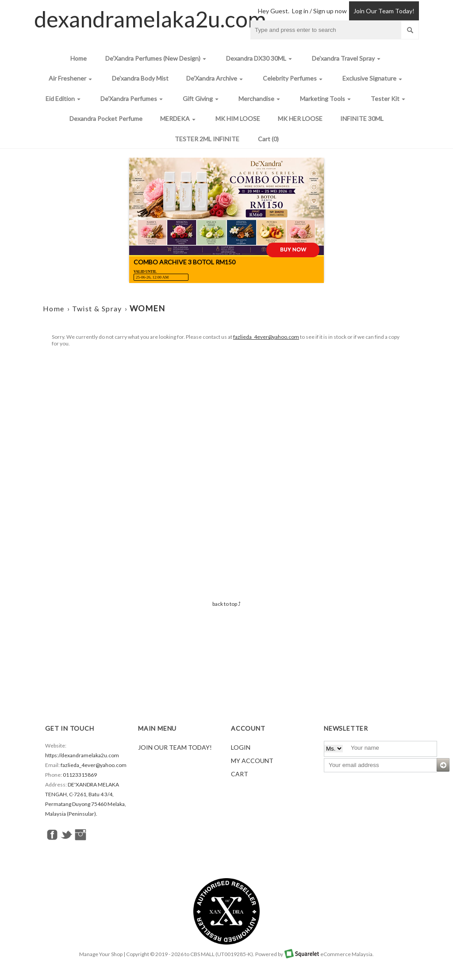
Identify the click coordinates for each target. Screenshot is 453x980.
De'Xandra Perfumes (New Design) (157, 59)
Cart (240, 774)
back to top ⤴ (226, 604)
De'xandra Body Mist (140, 78)
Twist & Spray (97, 308)
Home (79, 58)
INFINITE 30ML (362, 118)
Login (241, 747)
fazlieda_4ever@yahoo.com (266, 337)
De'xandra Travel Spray (347, 59)
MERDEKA (179, 119)
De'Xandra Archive (216, 79)
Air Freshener (71, 79)
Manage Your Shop (101, 954)
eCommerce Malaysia (346, 954)
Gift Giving (202, 99)
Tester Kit (389, 99)
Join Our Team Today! (384, 11)
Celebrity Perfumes (294, 79)
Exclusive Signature (373, 79)
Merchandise (260, 99)
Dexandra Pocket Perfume (106, 118)
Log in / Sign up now (319, 11)
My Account (252, 761)
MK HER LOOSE (300, 118)
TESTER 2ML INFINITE (207, 139)
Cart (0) (268, 139)
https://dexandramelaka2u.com (82, 755)
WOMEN (148, 308)
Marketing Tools (326, 99)
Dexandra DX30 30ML (260, 59)
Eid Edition (64, 99)
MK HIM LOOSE (238, 118)
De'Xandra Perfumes (133, 99)
